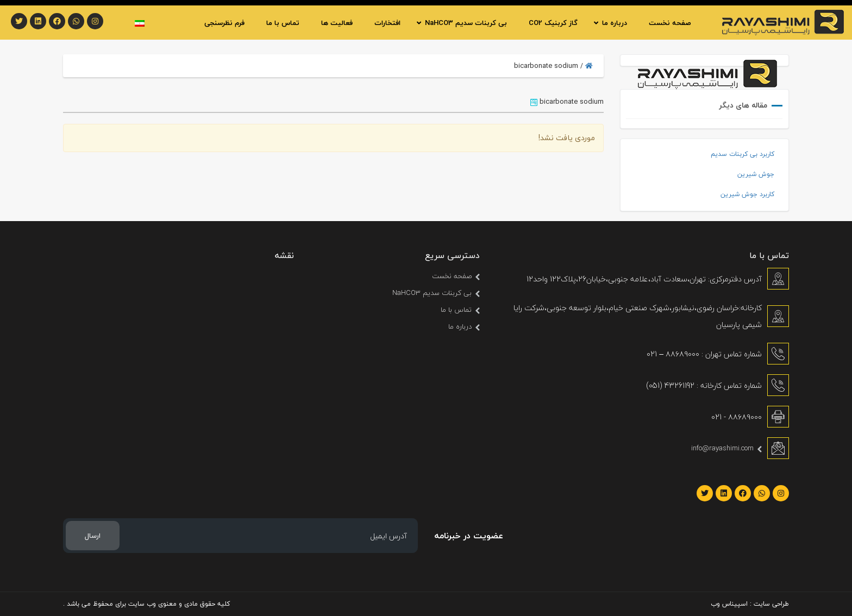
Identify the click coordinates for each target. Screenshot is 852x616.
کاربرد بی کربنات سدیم (743, 154)
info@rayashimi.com (722, 448)
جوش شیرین (756, 174)
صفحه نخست (452, 276)
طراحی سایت (771, 604)
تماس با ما (456, 310)
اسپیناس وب (729, 604)
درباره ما (460, 326)
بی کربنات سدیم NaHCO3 (432, 293)
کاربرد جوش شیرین (747, 194)
